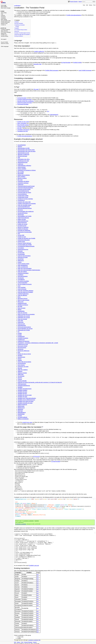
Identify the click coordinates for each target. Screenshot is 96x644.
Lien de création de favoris (25, 284)
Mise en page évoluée (23, 300)
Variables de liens (22, 393)
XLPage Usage (21, 126)
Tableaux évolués (22, 373)
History (91, 5)
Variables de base (22, 392)
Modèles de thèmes (23, 305)
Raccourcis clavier (22, 346)
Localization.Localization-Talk (34, 639)
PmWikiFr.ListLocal (34, 565)
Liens (19, 286)
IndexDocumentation (23, 273)
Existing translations (19, 36)
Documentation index (6, 21)
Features (3, 15)
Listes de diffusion (22, 295)
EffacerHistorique (22, 222)
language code (38, 64)
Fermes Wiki (21, 235)
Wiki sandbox (4, 7)
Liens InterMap (22, 287)
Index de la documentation (25, 268)
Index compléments (23, 267)
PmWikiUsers (21, 339)
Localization (17, 5)
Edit (87, 5)
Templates (17, 28)
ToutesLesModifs (22, 381)
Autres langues (22, 167)
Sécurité (20, 368)
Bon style (20, 180)
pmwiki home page (27, 422)
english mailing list (39, 51)
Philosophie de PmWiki (24, 330)
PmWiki (2, 11)
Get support (4, 39)
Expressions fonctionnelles (25, 232)
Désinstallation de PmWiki (24, 216)
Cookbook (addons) (5, 30)
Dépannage (21, 214)
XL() (48, 111)
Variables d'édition (22, 390)
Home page (4, 5)
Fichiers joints (21, 241)
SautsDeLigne (21, 357)
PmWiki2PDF (21, 336)
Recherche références (23, 350)
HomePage (21, 259)
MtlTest (20, 309)
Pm (19, 331)
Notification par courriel (24, 316)
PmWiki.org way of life (23, 121)
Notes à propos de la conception (26, 314)
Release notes (4, 23)
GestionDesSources (23, 249)
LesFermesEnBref (22, 282)
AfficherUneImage (22, 156)
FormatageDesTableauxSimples (26, 246)
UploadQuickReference (24, 385)
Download (3, 17)
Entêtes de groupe (22, 224)
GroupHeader (21, 254)
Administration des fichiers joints (26, 149)
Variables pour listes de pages (26, 401)
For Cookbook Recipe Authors (21, 30)
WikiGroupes (21, 406)
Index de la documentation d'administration (29, 270)
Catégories (21, 184)
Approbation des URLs (24, 159)
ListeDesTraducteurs (23, 293)
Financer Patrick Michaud (24, 243)
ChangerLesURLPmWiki (24, 189)
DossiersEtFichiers (23, 213)
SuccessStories (22, 363)
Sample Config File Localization (26, 101)
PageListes (21, 322)
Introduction (21, 278)
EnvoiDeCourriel (22, 225)
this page (36, 89)
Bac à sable (21, 172)
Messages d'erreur (23, 298)
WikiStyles (20, 409)
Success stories (5, 36)
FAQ (2, 14)
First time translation (19, 23)
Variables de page (22, 396)
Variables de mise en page (25, 395)
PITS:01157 (37, 456)
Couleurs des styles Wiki (24, 202)
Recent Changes (74, 2)
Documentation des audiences (26, 211)
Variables (20, 387)
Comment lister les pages (24, 192)
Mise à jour (21, 301)
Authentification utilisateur (24, 165)
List (38, 574)
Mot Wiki (20, 306)
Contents (18, 20)
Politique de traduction (23, 341)
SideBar (20, 360)
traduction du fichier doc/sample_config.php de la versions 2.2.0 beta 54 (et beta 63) (40, 382)
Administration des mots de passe (27, 151)
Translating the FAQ (22, 131)
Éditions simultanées (23, 419)
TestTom (20, 377)
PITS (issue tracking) (6, 32)
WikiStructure (21, 407)
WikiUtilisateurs (22, 412)
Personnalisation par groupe (25, 328)
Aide (19, 157)
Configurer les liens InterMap (25, 199)
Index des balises (22, 271)
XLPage (17, 27)
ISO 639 (19, 128)
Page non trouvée (22, 319)
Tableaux (20, 371)
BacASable (21, 173)
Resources (17, 31)
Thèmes (20, 379)
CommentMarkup (22, 194)
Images (20, 262)
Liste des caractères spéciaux (25, 290)
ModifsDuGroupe (22, 303)
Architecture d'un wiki (23, 161)
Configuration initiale (23, 195)
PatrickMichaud (22, 325)
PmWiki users (4, 35)
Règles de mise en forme (24, 354)
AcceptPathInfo (22, 145)
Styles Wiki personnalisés (24, 362)
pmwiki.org (3, 28)
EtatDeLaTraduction (23, 229)
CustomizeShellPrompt (24, 206)
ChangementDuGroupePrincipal (26, 186)
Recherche (21, 349)
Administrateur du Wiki (24, 148)
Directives (20, 210)
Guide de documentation (24, 255)
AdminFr (20, 146)
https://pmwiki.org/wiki (23, 125)
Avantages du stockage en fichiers (27, 170)
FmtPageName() (54, 114)
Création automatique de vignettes (27, 203)
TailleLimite (21, 374)
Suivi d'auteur (21, 365)
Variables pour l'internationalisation (27, 398)
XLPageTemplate (66, 62)
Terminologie (21, 376)
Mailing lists (4, 34)
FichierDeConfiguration (24, 240)
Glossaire (20, 251)
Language (17, 22)
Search (80, 2)
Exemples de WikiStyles (24, 230)
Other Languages (22, 123)
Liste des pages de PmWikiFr (25, 292)
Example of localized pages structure (22, 33)
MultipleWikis (21, 311)
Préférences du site (23, 344)
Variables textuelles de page (25, 403)
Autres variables (22, 168)
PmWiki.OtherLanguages (52, 70)
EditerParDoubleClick (23, 218)
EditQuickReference (23, 221)
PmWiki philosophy (5, 22)
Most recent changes (6, 8)
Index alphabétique (23, 265)
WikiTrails (20, 411)
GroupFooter (21, 252)
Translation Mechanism (23, 129)
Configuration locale (23, 197)
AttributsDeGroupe (23, 162)
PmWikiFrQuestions (23, 338)
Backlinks (37, 520)
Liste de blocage (22, 289)
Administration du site (23, 153)
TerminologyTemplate (23, 104)
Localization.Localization (28, 520)
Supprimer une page (23, 366)
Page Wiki (20, 320)
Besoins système (22, 178)
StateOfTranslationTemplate (25, 103)
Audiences (20, 164)
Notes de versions (22, 312)
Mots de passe (22, 308)
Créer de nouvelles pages (24, 205)
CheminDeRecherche (23, 191)
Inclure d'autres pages (23, 263)
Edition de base (22, 219)
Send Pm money (5, 43)
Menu (19, 297)
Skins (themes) (4, 31)
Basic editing (4, 19)
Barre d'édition (21, 176)
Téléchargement (22, 384)
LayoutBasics (21, 279)
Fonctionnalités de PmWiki (25, 244)
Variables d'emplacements (25, 388)
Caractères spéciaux (23, 183)
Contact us (3, 25)
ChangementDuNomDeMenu (25, 187)
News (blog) (4, 13)
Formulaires (21, 248)
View (84, 5)
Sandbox (20, 355)
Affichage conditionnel (23, 154)
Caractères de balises (23, 181)
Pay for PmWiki (4, 42)
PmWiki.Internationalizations (74, 15)
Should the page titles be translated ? (22, 35)
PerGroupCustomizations (24, 327)
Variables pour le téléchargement (26, 400)
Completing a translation (20, 25)
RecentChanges (22, 347)
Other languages (5, 46)
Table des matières (23, 369)
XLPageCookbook (22, 417)
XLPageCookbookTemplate (24, 99)
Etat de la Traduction (23, 227)
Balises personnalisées (24, 175)
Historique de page (23, 257)
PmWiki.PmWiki (77, 62)
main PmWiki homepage (85, 70)
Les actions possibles (23, 281)
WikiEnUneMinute (22, 404)
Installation (3, 18)
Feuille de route (22, 236)
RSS (19, 352)
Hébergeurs (21, 260)
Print (94, 5)
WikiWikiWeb (21, 414)
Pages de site (21, 324)
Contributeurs (21, 200)
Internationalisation (23, 276)
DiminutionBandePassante (25, 208)
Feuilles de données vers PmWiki (26, 238)
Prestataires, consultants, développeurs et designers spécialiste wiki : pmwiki (38, 343)
